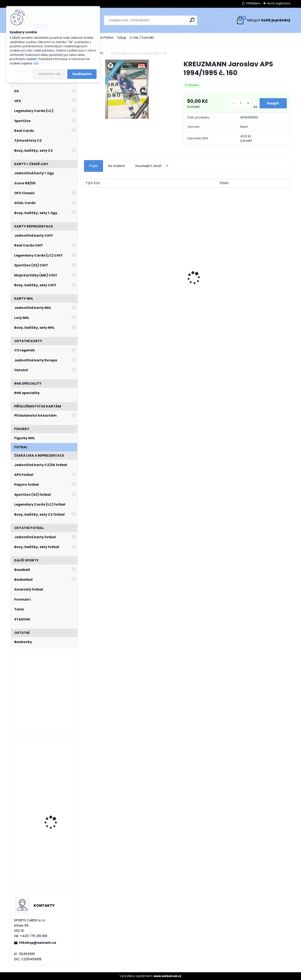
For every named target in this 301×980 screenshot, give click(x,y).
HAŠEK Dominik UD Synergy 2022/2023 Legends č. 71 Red (53, 802)
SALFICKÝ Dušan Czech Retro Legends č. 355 (263, 289)
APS (101, 53)
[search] (192, 20)
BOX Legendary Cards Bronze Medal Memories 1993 (211, 286)
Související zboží (153, 166)
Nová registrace (279, 3)
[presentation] (86, 271)
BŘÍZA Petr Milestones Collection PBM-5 (157, 274)
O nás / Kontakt (142, 38)
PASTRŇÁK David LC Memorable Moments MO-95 (108, 290)
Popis (93, 166)
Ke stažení (117, 166)
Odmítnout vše (49, 74)
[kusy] (240, 103)
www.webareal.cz (167, 976)
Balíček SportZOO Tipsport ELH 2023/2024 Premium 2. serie (56, 762)
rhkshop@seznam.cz (38, 943)
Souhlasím (82, 74)
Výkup (122, 38)
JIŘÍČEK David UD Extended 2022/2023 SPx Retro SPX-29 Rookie (56, 851)
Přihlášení (253, 3)
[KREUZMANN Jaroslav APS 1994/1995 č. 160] (127, 89)
